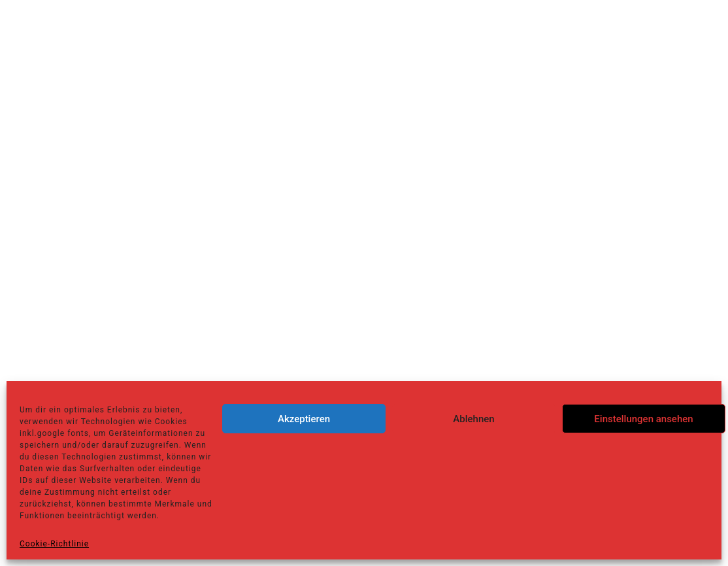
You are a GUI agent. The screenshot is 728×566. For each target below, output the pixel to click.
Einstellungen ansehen (643, 419)
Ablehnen (473, 419)
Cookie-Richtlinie (54, 544)
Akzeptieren (304, 419)
